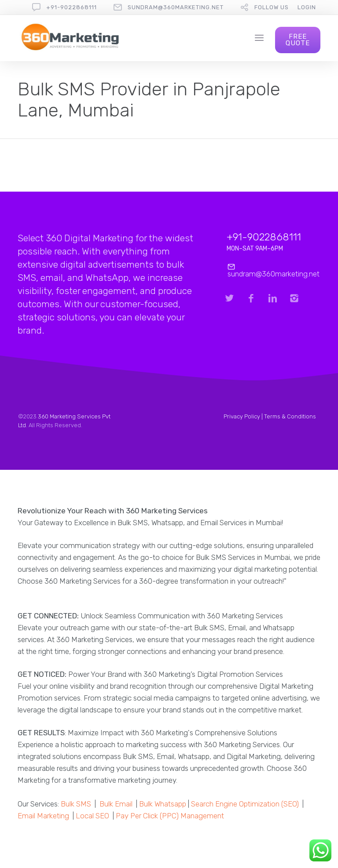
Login (307, 7)
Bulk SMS (76, 804)
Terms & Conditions (290, 416)
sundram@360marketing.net (176, 7)
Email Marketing (43, 816)
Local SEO (92, 816)
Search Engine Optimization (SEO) (245, 804)
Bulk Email (116, 804)
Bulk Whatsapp (163, 804)
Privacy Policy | (244, 416)
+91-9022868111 (72, 7)
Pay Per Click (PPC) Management (170, 816)
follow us (272, 7)
